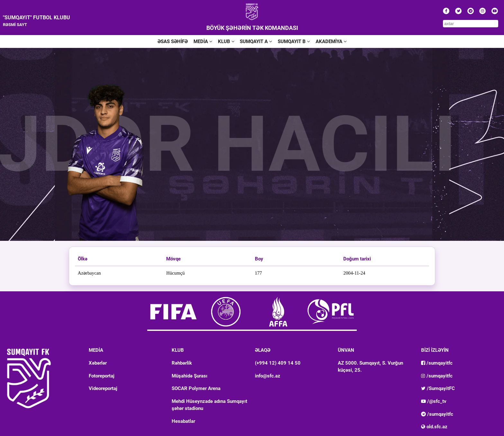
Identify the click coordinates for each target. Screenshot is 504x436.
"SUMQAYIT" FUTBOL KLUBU (36, 18)
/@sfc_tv (434, 401)
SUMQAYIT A (256, 41)
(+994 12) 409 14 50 (278, 363)
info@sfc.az (268, 376)
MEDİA (203, 41)
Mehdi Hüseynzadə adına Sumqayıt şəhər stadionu (209, 405)
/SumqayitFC (438, 388)
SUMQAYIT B (294, 41)
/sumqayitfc (437, 363)
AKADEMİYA (331, 41)
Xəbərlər (98, 363)
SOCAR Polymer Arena (196, 388)
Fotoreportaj (102, 376)
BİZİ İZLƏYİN (435, 350)
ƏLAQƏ (263, 350)
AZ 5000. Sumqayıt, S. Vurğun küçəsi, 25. (370, 367)
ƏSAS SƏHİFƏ (173, 41)
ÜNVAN (346, 350)
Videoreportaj (103, 388)
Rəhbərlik (182, 363)
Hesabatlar (183, 421)
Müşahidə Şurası (189, 376)
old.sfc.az (434, 427)
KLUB (226, 41)
